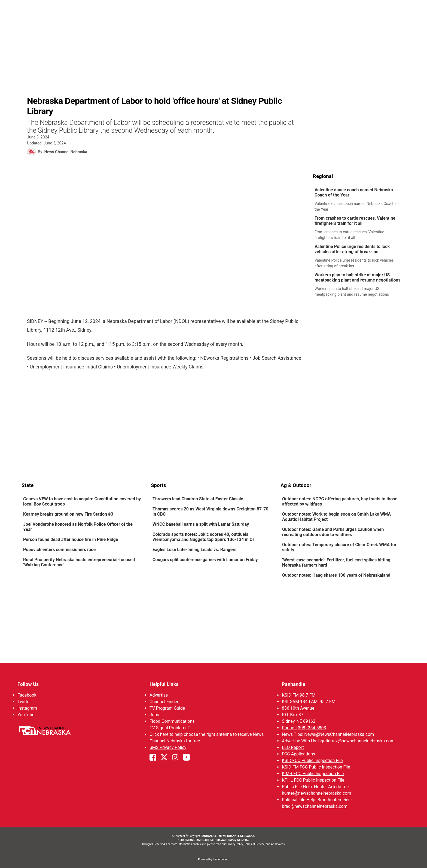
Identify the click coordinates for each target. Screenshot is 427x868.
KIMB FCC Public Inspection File (313, 774)
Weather (252, 46)
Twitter (24, 702)
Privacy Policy (235, 844)
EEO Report (293, 747)
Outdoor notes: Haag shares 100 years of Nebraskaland (336, 575)
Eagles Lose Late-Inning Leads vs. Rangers (194, 550)
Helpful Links (164, 684)
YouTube (26, 715)
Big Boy (309, 46)
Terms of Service (254, 844)
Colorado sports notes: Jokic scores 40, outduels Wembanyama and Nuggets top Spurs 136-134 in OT (204, 537)
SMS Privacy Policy (168, 747)
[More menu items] (399, 47)
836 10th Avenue (298, 708)
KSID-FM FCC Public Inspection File (316, 767)
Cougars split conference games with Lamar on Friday (205, 560)
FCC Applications (298, 754)
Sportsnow (281, 46)
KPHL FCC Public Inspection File (313, 780)
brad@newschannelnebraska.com (315, 806)
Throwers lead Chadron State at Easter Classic (198, 499)
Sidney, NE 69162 (299, 721)
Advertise (159, 695)
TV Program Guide (167, 708)
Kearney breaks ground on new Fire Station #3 (68, 514)
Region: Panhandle (42, 49)
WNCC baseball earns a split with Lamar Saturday (201, 524)
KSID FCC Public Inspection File (312, 760)
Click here (159, 734)
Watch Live (354, 46)
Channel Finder (164, 702)
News (230, 46)
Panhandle (294, 684)
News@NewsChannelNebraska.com (339, 734)
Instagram (27, 708)
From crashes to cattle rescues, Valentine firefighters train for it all (355, 221)
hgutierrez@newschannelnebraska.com (356, 741)
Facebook (27, 695)
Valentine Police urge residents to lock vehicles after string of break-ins (352, 249)
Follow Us (28, 684)
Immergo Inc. (221, 859)
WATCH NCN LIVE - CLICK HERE (213, 8)
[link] (359, 200)
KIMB (329, 46)
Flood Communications (172, 721)
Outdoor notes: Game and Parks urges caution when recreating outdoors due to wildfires (333, 532)
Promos (381, 46)
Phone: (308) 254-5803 (304, 728)
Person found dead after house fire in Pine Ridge (71, 539)
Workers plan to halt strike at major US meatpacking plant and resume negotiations (358, 277)
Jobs (154, 715)
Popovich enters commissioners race (60, 550)
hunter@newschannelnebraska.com (316, 793)
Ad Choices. (278, 844)
